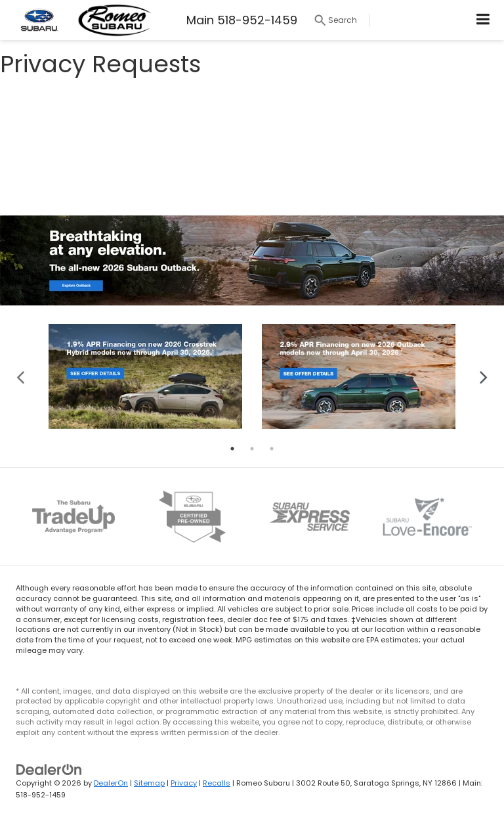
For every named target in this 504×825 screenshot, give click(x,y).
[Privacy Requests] (252, 145)
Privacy (184, 783)
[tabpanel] (145, 376)
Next (483, 376)
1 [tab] (232, 449)
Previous (21, 376)
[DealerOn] (49, 769)
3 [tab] (272, 449)
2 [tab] (252, 449)
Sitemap (149, 783)
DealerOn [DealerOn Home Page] (111, 783)
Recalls (217, 783)
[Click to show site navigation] (483, 20)
